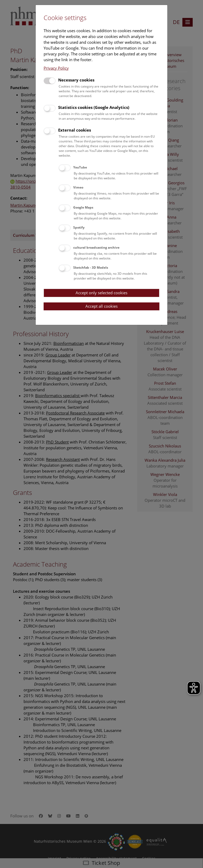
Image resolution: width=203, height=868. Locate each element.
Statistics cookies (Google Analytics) (94, 107)
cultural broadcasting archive (96, 247)
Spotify (79, 227)
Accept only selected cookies (101, 293)
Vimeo (78, 187)
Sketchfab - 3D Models (91, 267)
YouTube (80, 167)
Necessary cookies (76, 80)
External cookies (75, 130)
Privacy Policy (56, 68)
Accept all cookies (101, 306)
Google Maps (83, 207)
